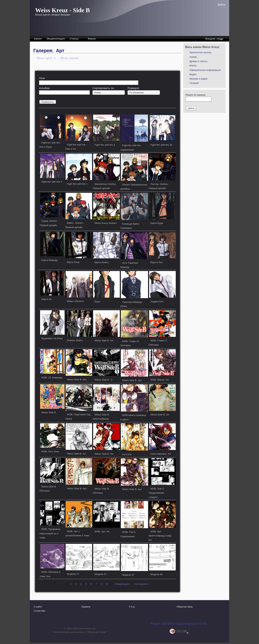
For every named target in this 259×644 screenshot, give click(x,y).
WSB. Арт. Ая (102, 532)
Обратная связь (185, 607)
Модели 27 (101, 574)
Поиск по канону (196, 95)
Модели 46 (156, 574)
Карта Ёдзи (157, 223)
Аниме (193, 57)
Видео (193, 74)
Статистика (40, 611)
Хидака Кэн (157, 301)
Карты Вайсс (102, 262)
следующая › (123, 584)
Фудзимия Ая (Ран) (52, 338)
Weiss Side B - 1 (103, 380)
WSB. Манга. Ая (159, 380)
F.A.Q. (132, 607)
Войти (221, 5)
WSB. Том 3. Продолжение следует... (156, 493)
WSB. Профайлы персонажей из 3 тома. (50, 533)
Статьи (74, 39)
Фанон (92, 39)
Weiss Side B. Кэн (77, 380)
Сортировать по (103, 88)
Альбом (44, 88)
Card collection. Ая (161, 454)
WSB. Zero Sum (50, 451)
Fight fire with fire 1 (77, 184)
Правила (86, 607)
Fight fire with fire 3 (52, 182)
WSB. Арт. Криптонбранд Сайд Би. (160, 536)
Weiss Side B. (49, 412)
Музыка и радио (198, 79)
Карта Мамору (49, 260)
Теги (42, 78)
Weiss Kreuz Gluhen (105, 223)
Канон (38, 39)
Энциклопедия (56, 39)
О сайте (38, 607)
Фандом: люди (214, 39)
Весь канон (69, 58)
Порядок (133, 88)
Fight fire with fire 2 (105, 145)
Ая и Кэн (127, 454)
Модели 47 (128, 575)
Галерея (194, 83)
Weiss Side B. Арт (132, 380)
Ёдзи (97, 301)
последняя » (142, 584)
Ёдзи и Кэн (156, 262)
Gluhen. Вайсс (75, 340)
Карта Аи (46, 299)
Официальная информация (205, 70)
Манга (193, 66)
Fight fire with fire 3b (161, 145)
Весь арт (45, 58)
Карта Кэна (73, 262)
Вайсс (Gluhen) (75, 301)
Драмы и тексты (198, 61)
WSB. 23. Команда (52, 378)
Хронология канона (200, 52)
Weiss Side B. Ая (104, 341)
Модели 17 (73, 574)
